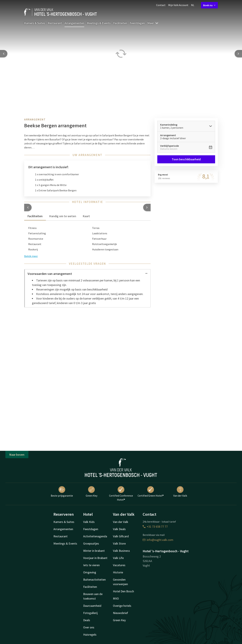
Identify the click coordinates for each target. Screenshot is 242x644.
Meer (153, 23)
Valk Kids (89, 522)
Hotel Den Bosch (123, 591)
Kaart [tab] (86, 216)
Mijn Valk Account (178, 5)
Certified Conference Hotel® (121, 494)
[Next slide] (238, 54)
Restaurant (55, 23)
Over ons (89, 627)
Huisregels (90, 635)
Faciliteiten (120, 23)
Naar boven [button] (17, 455)
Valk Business (121, 551)
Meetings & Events (99, 23)
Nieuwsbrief (120, 613)
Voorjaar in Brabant (95, 558)
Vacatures (119, 565)
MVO (116, 598)
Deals (87, 620)
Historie (118, 572)
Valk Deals (119, 529)
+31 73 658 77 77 (155, 527)
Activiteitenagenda (95, 536)
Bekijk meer (31, 256)
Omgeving (90, 572)
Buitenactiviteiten (94, 580)
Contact (161, 5)
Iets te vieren (91, 565)
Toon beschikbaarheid (186, 159)
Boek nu (209, 5)
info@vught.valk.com (158, 540)
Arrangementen (74, 23)
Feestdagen (137, 23)
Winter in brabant (94, 551)
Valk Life (118, 558)
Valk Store (119, 543)
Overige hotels (122, 606)
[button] (28, 207)
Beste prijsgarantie (62, 492)
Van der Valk (180, 492)
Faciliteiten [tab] (35, 216)
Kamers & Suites (35, 23)
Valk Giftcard (121, 536)
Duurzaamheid (92, 606)
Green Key (92, 492)
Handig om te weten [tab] (63, 216)
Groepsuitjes (91, 543)
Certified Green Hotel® (151, 492)
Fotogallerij (90, 613)
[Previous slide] (4, 54)
